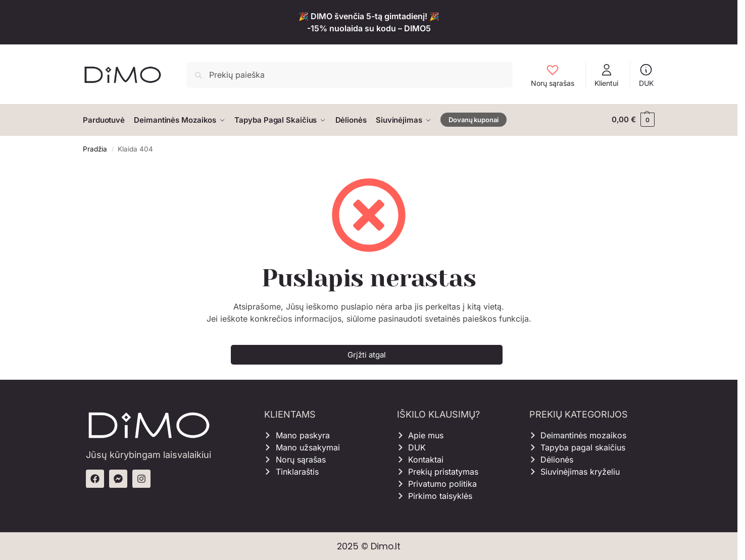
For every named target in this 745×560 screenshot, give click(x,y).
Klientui (606, 75)
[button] (633, 120)
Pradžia (95, 148)
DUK (646, 75)
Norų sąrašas (553, 75)
